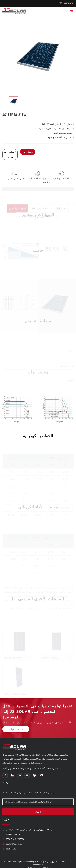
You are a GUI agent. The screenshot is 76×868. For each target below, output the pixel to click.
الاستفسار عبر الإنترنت (10, 154)
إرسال (38, 812)
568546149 (11, 849)
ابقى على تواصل (16, 729)
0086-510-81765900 (15, 839)
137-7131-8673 (13, 834)
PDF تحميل (28, 152)
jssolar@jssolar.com (15, 844)
